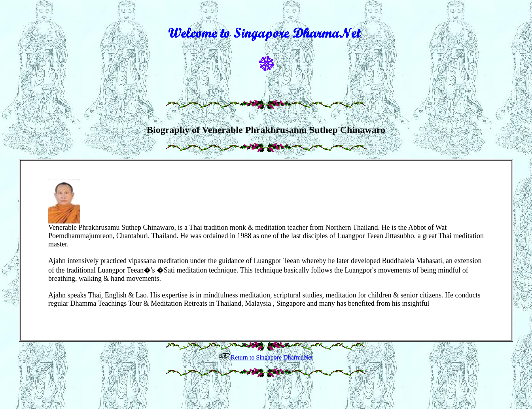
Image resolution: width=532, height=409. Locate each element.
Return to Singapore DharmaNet (266, 368)
